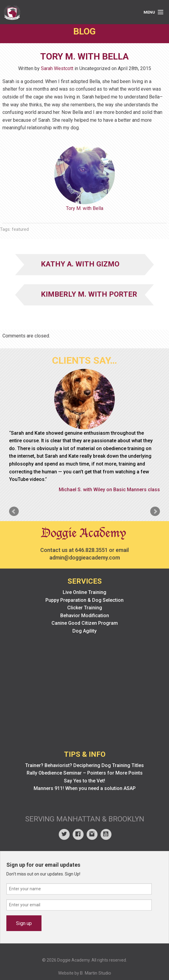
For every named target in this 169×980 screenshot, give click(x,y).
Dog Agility (85, 631)
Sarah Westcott (57, 68)
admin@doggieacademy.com (85, 558)
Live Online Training (85, 592)
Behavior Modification (85, 616)
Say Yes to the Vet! (85, 781)
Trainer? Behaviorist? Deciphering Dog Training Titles (85, 765)
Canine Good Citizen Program (85, 623)
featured (20, 229)
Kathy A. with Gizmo (80, 264)
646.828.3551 (91, 550)
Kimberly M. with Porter (89, 294)
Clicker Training (85, 608)
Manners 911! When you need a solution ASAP (85, 788)
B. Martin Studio (96, 973)
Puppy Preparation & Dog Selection (85, 600)
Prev (14, 511)
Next (155, 511)
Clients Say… (85, 360)
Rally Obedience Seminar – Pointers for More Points (85, 773)
